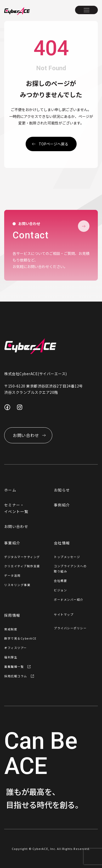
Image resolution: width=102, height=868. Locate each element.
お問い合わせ (16, 526)
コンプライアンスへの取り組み (70, 569)
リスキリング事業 (17, 585)
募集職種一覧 (14, 667)
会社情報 (62, 543)
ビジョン (60, 590)
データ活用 (12, 575)
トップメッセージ (67, 557)
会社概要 (60, 581)
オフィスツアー (16, 648)
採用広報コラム (16, 676)
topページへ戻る (53, 144)
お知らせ (62, 490)
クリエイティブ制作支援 (22, 566)
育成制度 (11, 629)
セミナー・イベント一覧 (16, 508)
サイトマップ (64, 614)
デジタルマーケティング (22, 557)
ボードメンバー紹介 (69, 599)
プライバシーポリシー (70, 628)
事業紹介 (12, 543)
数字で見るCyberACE (20, 638)
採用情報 (12, 615)
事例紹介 (62, 505)
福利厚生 (11, 657)
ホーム (10, 490)
